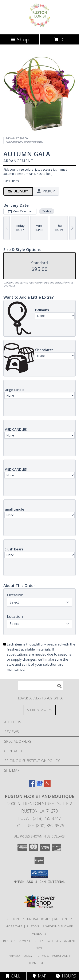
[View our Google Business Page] (40, 785)
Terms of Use (40, 963)
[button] (39, 874)
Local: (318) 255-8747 (40, 818)
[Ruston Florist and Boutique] (40, 28)
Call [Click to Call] (13, 976)
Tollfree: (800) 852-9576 (39, 826)
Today (47, 211)
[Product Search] (40, 686)
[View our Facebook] (32, 785)
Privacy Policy (21, 956)
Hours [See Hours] (66, 976)
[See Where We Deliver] (40, 710)
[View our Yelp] (47, 785)
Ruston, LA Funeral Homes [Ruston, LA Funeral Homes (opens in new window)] (29, 919)
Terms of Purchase (52, 956)
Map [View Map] (40, 976)
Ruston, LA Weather (20, 941)
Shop (20, 39)
